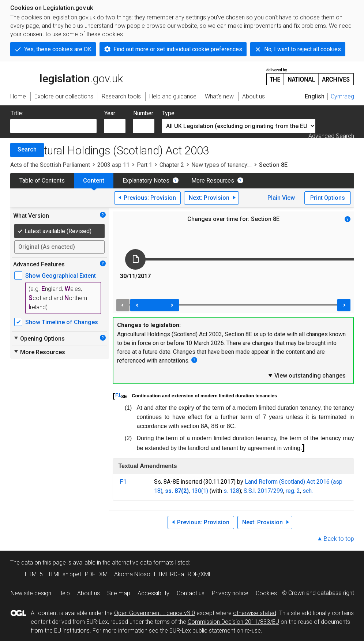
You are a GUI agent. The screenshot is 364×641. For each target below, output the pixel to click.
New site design (31, 593)
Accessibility (153, 593)
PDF (90, 574)
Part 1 (145, 165)
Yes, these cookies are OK (58, 49)
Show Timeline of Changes (62, 322)
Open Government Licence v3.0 (155, 613)
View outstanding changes (307, 375)
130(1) (200, 491)
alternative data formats (143, 563)
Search (27, 149)
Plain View (281, 198)
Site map (119, 593)
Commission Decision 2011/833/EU (233, 622)
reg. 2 (293, 491)
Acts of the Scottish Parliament (50, 165)
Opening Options (39, 338)
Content (94, 181)
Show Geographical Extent (61, 276)
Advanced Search (331, 136)
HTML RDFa (169, 574)
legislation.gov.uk (67, 76)
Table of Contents (42, 181)
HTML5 (34, 574)
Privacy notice (230, 593)
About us (89, 593)
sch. (308, 491)
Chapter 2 (172, 165)
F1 (118, 395)
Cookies (266, 593)
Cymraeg (342, 96)
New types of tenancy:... (222, 165)
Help (64, 593)
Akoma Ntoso (132, 574)
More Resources (213, 181)
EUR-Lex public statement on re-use (215, 631)
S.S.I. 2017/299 (263, 491)
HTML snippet (64, 574)
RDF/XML (200, 574)
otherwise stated (255, 613)
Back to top (339, 539)
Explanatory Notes (146, 181)
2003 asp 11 (113, 165)
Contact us (191, 593)
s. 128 (231, 491)
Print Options (328, 198)
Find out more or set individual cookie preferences (178, 49)
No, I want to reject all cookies (303, 49)
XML (105, 574)
